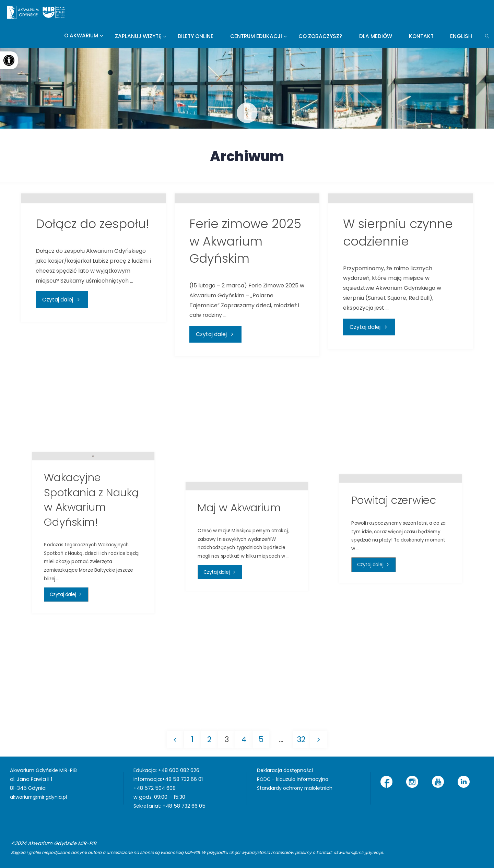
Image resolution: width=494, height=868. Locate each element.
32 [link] (302, 739)
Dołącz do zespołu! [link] (92, 331)
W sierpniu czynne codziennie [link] (398, 340)
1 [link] (192, 739)
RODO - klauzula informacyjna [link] (294, 780)
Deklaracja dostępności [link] (286, 771)
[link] (9, 60)
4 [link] (244, 739)
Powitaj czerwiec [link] (394, 600)
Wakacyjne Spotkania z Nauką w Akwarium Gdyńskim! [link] (92, 580)
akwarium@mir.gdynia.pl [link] (40, 797)
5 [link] (261, 739)
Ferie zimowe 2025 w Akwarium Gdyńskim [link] (245, 349)
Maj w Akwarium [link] (240, 607)
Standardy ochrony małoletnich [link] (297, 788)
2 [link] (209, 739)
